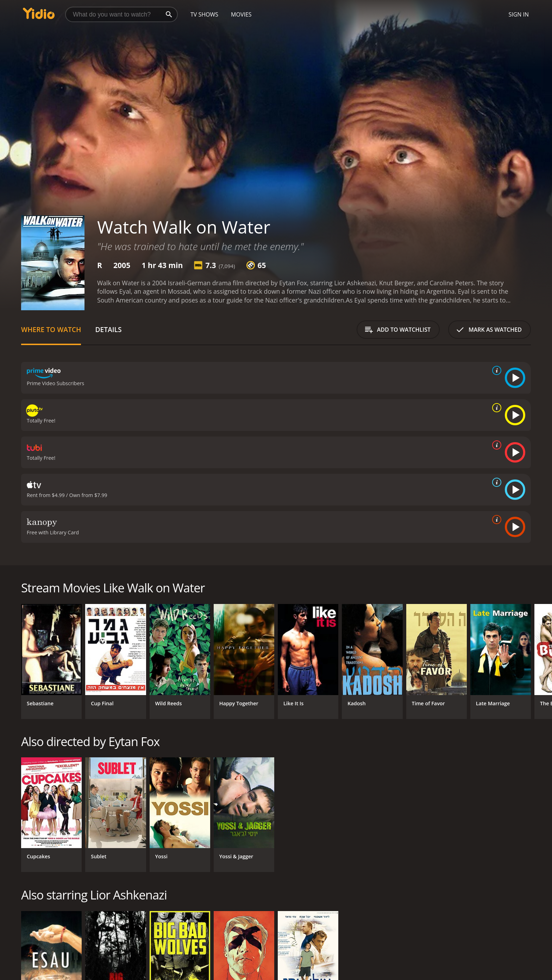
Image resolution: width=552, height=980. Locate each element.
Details (108, 329)
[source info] (495, 370)
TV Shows (204, 14)
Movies (241, 14)
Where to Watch (51, 329)
